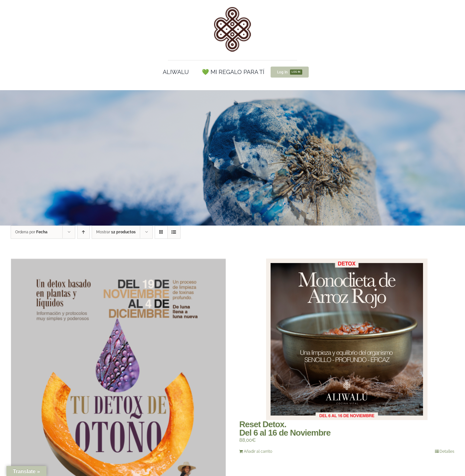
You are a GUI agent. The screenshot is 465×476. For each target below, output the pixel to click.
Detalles (447, 451)
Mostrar (116, 232)
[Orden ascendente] (83, 232)
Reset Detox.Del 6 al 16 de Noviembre (285, 428)
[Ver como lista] (174, 232)
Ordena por (31, 232)
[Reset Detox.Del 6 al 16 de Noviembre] (347, 339)
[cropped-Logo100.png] (232, 7)
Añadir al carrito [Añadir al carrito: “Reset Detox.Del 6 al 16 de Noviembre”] (258, 451)
